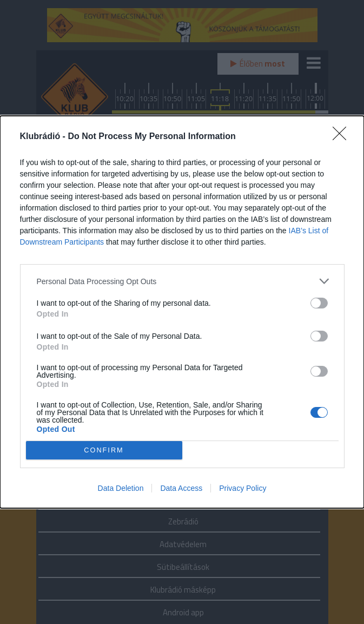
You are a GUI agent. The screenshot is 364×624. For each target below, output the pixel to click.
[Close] (343, 137)
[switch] (319, 303)
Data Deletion (121, 488)
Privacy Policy (243, 488)
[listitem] (182, 281)
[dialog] (182, 312)
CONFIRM (104, 451)
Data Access (181, 488)
